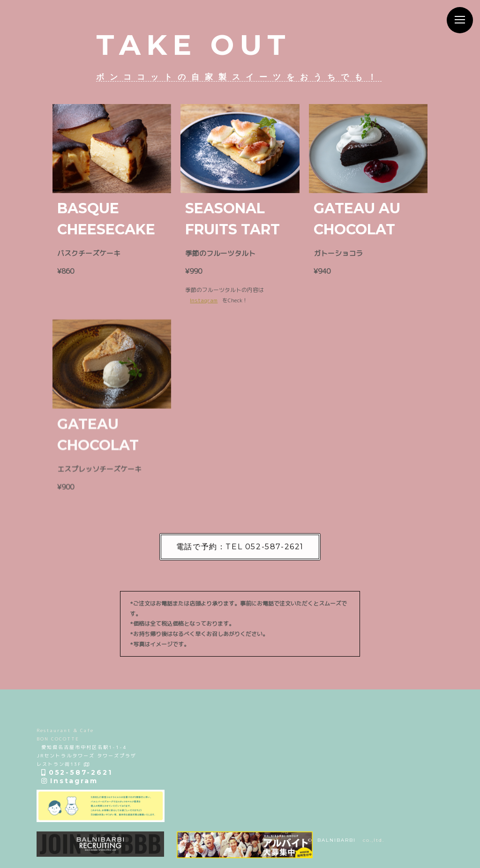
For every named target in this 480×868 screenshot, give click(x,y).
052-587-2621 (77, 772)
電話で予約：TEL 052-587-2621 (240, 551)
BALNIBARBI (337, 840)
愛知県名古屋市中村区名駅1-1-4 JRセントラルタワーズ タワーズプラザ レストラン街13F (86, 756)
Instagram (204, 301)
